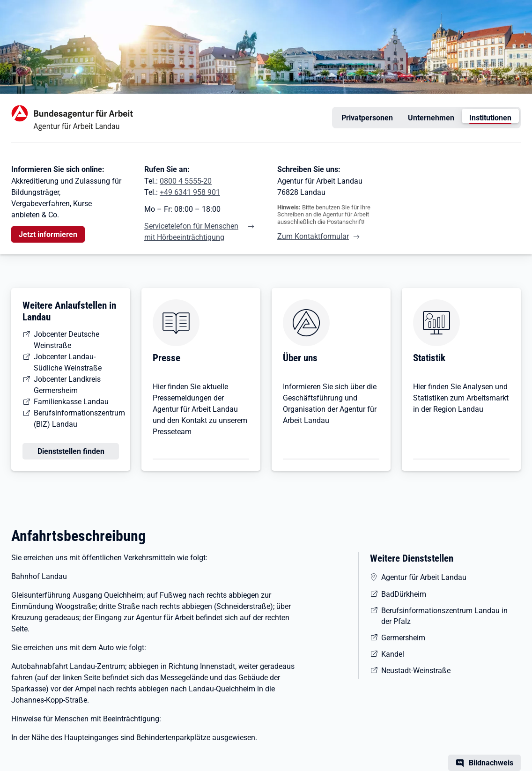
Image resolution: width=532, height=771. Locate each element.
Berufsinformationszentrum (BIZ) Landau (79, 419)
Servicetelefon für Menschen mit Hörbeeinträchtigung (191, 232)
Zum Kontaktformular (313, 236)
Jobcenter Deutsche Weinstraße (66, 340)
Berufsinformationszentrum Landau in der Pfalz (444, 616)
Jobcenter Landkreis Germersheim (67, 385)
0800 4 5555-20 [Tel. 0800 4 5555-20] (186, 181)
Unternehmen (431, 118)
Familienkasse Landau (71, 402)
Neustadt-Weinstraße (416, 671)
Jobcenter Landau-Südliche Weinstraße (68, 362)
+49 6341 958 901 (190, 192)
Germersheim (403, 638)
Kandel (393, 654)
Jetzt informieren (48, 234)
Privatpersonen (367, 118)
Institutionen (490, 118)
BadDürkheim (404, 594)
